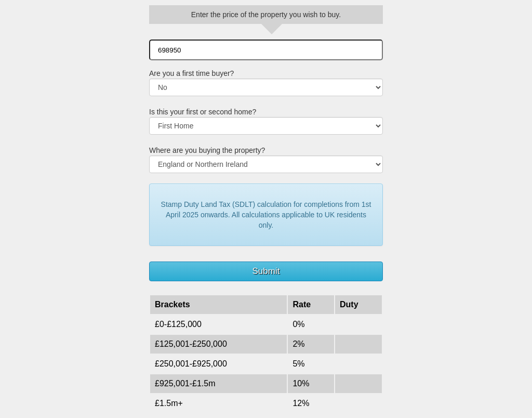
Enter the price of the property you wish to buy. (266, 15)
